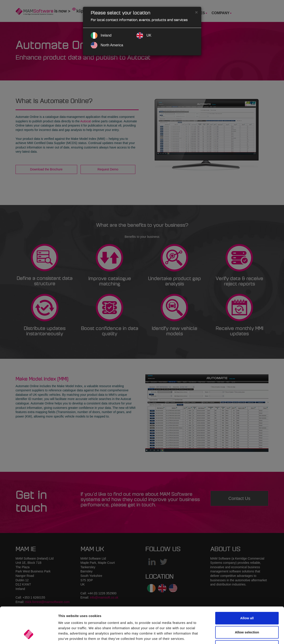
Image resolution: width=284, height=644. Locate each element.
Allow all (247, 586)
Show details (233, 635)
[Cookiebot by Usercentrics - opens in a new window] (29, 635)
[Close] (196, 12)
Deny (247, 615)
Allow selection (247, 601)
